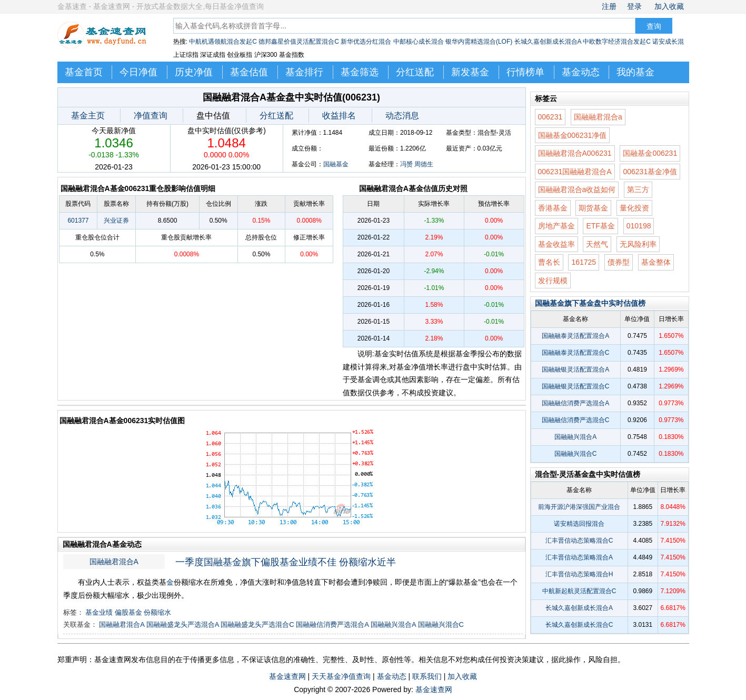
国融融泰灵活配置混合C (576, 353)
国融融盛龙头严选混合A (183, 624)
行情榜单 (525, 72)
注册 (609, 6)
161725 (584, 262)
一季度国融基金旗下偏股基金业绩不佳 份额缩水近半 (286, 562)
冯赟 (406, 164)
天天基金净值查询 (341, 676)
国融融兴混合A (393, 624)
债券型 (619, 262)
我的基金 (635, 72)
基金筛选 (360, 72)
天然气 (597, 244)
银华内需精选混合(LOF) (479, 42)
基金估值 (249, 72)
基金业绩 (99, 612)
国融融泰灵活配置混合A (575, 336)
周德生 (424, 164)
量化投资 (634, 208)
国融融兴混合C (441, 624)
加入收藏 (669, 6)
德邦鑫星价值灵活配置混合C (299, 42)
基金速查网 (287, 676)
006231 (550, 117)
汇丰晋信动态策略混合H (579, 574)
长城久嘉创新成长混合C (579, 625)
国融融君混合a (598, 117)
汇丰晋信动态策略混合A (579, 557)
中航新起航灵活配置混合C (579, 591)
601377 (78, 221)
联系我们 (427, 676)
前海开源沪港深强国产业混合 (579, 507)
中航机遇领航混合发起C (223, 42)
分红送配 (415, 72)
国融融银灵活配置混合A (575, 369)
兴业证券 (116, 221)
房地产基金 (556, 226)
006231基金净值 (650, 172)
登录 (634, 6)
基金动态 (581, 72)
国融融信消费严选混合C (576, 420)
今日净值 (138, 72)
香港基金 (553, 208)
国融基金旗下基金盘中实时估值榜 (590, 303)
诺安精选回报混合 (579, 524)
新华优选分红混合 (366, 42)
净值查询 (151, 116)
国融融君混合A (114, 562)
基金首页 (84, 72)
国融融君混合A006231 (575, 153)
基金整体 (656, 262)
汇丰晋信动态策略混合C (579, 541)
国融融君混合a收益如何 (577, 189)
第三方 (638, 189)
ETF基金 (600, 226)
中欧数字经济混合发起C (617, 42)
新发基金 (470, 72)
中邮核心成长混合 (419, 42)
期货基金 (593, 208)
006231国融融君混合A (575, 172)
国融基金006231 (650, 153)
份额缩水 (157, 612)
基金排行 (304, 72)
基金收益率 (556, 244)
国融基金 (336, 164)
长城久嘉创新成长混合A (548, 42)
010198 (639, 226)
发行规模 (553, 281)
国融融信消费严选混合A (332, 624)
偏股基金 (128, 612)
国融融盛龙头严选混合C (257, 624)
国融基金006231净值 (573, 135)
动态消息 (402, 116)
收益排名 (339, 116)
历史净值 (194, 72)
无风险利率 (638, 244)
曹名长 (549, 262)
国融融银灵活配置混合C (576, 386)
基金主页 (88, 116)
